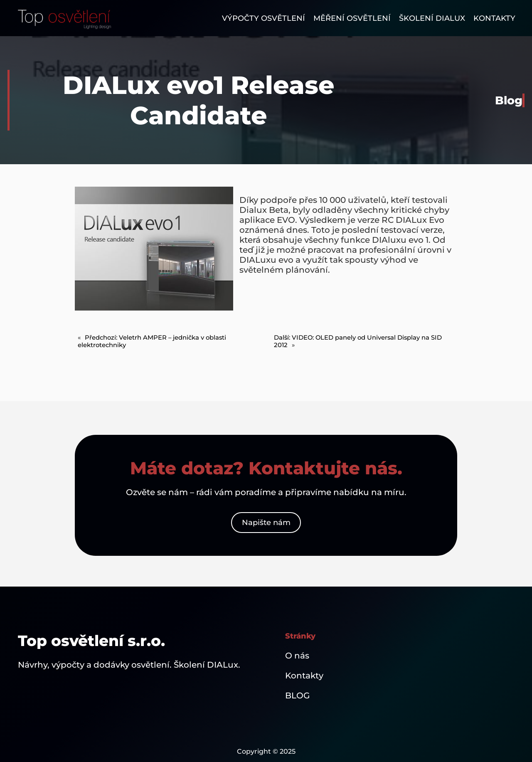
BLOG (297, 695)
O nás (297, 656)
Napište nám (266, 523)
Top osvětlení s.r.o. (91, 641)
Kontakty (304, 676)
